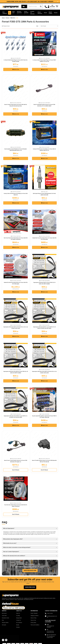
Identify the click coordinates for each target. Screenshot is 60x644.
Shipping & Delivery (35, 616)
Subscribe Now (30, 587)
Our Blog (18, 616)
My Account (4, 613)
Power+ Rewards (34, 613)
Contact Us (18, 620)
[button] (5, 13)
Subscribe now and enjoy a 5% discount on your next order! (30, 1)
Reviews (56, 13)
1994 (17, 18)
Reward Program (50, 13)
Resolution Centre (5, 618)
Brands (45, 13)
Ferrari (7, 18)
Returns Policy (34, 618)
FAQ (3, 620)
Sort (37, 26)
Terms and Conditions (35, 625)
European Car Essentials (32, 13)
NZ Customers (19, 623)
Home (3, 18)
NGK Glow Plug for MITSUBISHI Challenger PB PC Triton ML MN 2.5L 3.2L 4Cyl (12, 638)
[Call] (46, 7)
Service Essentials (26, 13)
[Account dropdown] (51, 7)
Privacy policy (33, 623)
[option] (30, 1)
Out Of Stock (16, 470)
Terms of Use (33, 620)
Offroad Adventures (40, 13)
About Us (18, 613)
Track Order (4, 616)
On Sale (10, 13)
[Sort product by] (49, 26)
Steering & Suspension (19, 13)
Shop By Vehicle (5, 623)
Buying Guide (19, 618)
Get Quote (4, 625)
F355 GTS (12, 18)
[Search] (41, 6)
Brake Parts (14, 13)
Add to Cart (16, 69)
